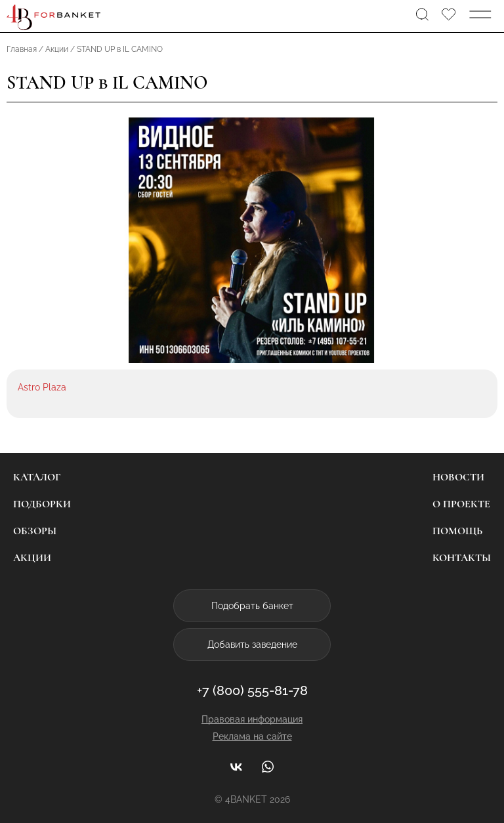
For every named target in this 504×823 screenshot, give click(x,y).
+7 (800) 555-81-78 (252, 690)
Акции (32, 558)
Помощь (457, 531)
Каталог (37, 477)
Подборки (42, 504)
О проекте (461, 504)
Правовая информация (252, 719)
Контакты (462, 558)
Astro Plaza (42, 387)
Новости (458, 477)
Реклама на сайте (252, 736)
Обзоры (35, 531)
